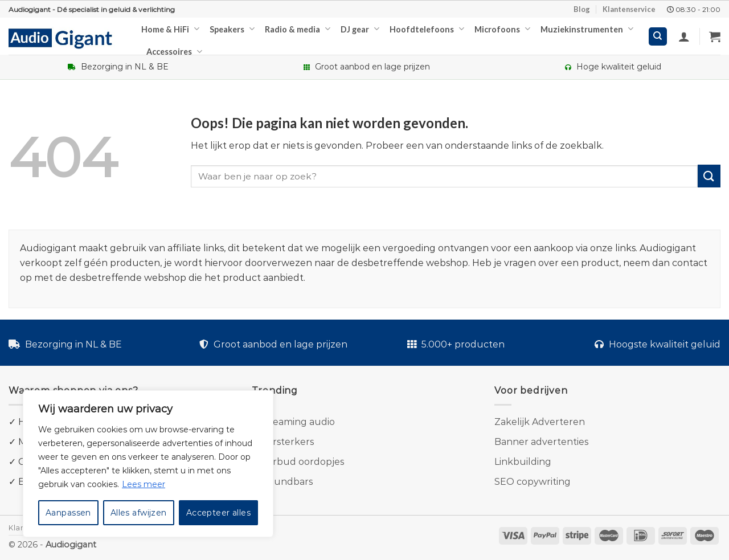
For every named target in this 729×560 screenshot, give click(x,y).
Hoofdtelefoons (427, 29)
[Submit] (709, 176)
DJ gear (360, 29)
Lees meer (144, 484)
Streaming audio (297, 422)
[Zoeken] (658, 37)
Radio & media (298, 29)
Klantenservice (629, 9)
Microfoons (502, 29)
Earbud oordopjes (303, 462)
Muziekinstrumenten (587, 29)
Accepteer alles (218, 513)
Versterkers (288, 442)
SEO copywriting (533, 482)
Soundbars (288, 482)
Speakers (232, 29)
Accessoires (174, 52)
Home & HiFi (170, 29)
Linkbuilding (523, 462)
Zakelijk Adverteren (540, 422)
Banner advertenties (541, 442)
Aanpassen (68, 513)
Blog (582, 9)
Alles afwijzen (139, 513)
